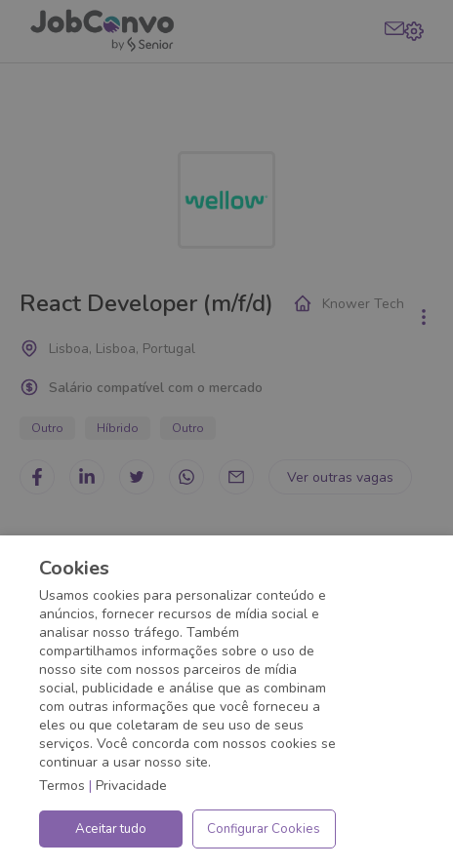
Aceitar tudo (111, 829)
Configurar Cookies (264, 829)
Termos (62, 786)
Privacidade (131, 786)
